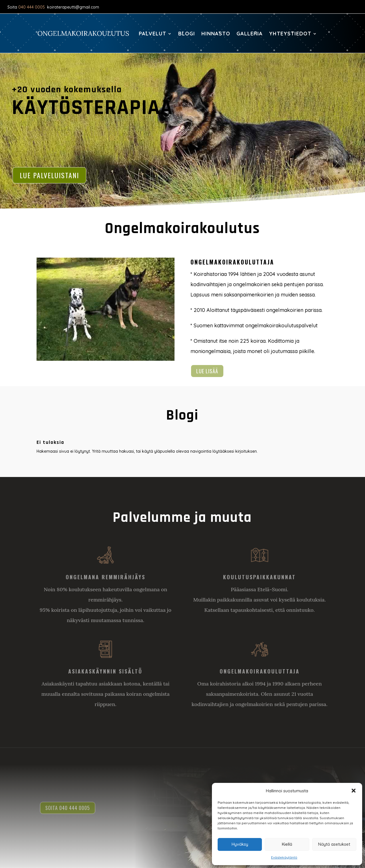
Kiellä (287, 844)
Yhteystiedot (290, 34)
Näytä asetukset (334, 844)
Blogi (187, 34)
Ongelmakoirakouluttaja (260, 671)
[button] (354, 791)
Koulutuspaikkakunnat (259, 577)
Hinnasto (216, 34)
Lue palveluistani (49, 175)
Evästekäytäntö (284, 857)
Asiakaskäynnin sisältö (105, 671)
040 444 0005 (32, 7)
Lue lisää (207, 371)
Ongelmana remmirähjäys (106, 577)
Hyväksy (240, 844)
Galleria (250, 34)
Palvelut (153, 34)
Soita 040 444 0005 (70, 808)
